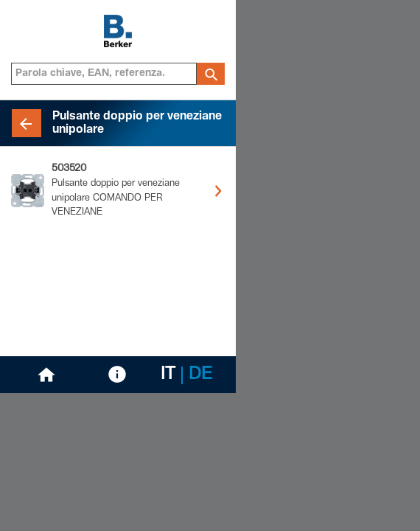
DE (200, 375)
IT (168, 375)
